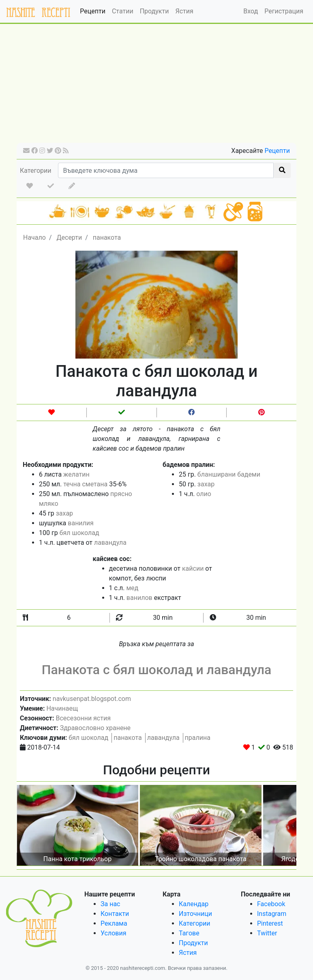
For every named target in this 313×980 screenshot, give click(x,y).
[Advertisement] (156, 86)
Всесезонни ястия (83, 718)
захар (64, 513)
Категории (36, 171)
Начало (34, 237)
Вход (251, 11)
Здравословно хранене (95, 728)
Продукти (154, 11)
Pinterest (270, 923)
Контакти (115, 914)
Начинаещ (62, 708)
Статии (123, 11)
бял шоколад (79, 533)
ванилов (139, 598)
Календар (194, 904)
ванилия (81, 523)
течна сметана (85, 484)
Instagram (272, 914)
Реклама (114, 923)
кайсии (193, 568)
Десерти (69, 237)
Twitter (267, 933)
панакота (107, 237)
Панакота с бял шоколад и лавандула (157, 670)
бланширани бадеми (229, 474)
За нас (110, 904)
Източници (195, 914)
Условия (113, 933)
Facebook (271, 904)
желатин (76, 474)
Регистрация (284, 11)
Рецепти (93, 11)
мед (133, 588)
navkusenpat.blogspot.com (92, 699)
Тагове (189, 933)
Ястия (184, 11)
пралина (198, 738)
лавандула (110, 543)
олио (204, 494)
